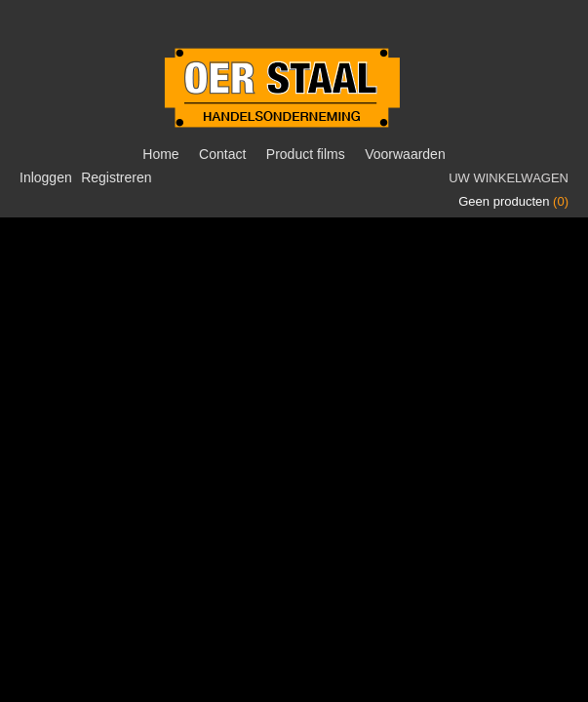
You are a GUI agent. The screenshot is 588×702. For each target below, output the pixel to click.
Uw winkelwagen (509, 178)
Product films (306, 154)
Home (160, 154)
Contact (222, 154)
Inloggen (46, 177)
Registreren (116, 177)
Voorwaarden (405, 154)
